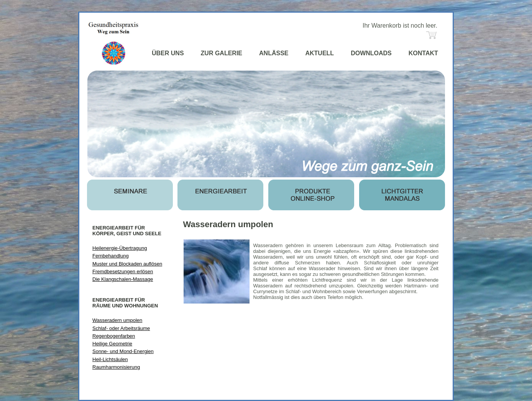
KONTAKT (423, 53)
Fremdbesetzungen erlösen (123, 271)
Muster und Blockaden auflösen (127, 264)
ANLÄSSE (274, 53)
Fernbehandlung (111, 256)
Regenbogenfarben (114, 336)
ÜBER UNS (168, 53)
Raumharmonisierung (116, 367)
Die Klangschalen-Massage (123, 279)
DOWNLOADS (371, 53)
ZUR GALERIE (222, 53)
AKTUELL (319, 53)
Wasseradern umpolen (117, 320)
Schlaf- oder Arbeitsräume (121, 328)
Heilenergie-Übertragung (120, 248)
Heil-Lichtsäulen (110, 359)
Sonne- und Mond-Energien (123, 351)
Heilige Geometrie (112, 344)
